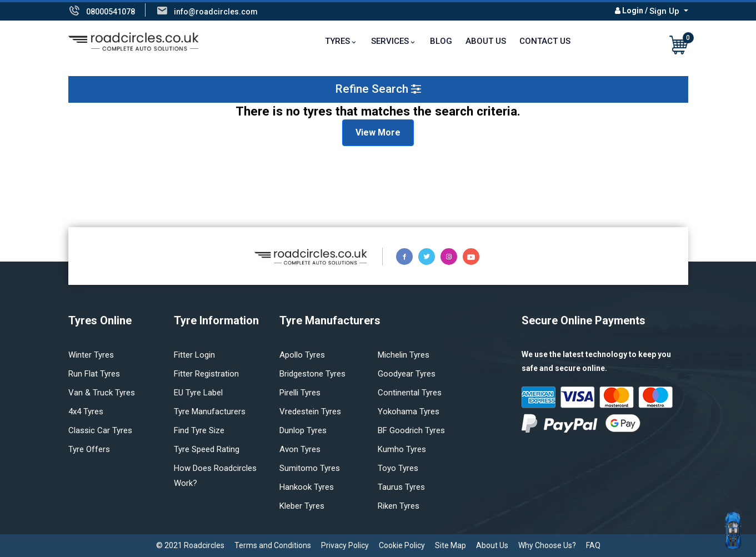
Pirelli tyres (300, 393)
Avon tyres (300, 449)
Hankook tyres (307, 487)
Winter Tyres (91, 355)
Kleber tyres (302, 506)
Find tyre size (199, 430)
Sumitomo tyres (310, 468)
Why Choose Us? (547, 545)
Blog (441, 41)
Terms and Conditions (273, 545)
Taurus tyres (401, 487)
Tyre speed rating (207, 449)
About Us (486, 41)
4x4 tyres (86, 412)
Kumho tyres (402, 449)
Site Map (450, 545)
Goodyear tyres (407, 374)
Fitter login (194, 355)
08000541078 (111, 12)
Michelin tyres (404, 355)
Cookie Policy (402, 545)
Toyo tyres (398, 468)
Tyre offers (89, 449)
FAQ (593, 545)
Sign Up (665, 11)
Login (633, 11)
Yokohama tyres (409, 412)
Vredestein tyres (310, 412)
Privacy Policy (345, 545)
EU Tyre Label (198, 393)
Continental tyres (410, 393)
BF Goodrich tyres (411, 430)
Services (390, 41)
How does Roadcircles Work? (215, 476)
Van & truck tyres (102, 393)
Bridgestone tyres (312, 374)
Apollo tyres (302, 355)
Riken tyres (399, 506)
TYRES (337, 41)
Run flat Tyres (94, 374)
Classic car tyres (100, 430)
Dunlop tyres (303, 430)
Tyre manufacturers (210, 412)
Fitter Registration (206, 374)
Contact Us (545, 41)
